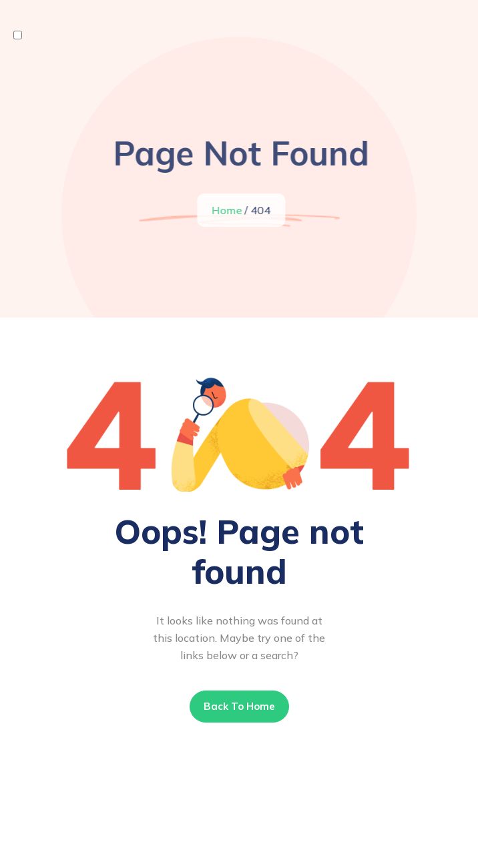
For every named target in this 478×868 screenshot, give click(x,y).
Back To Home (239, 706)
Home (227, 210)
